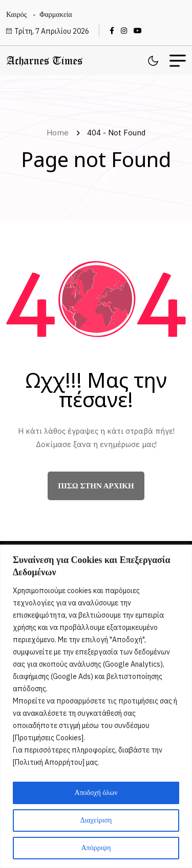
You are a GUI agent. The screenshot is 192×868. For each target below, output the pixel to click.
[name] (114, 31)
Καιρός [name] (16, 15)
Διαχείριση (96, 820)
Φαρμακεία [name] (56, 15)
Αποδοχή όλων (96, 793)
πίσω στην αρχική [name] (96, 486)
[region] (96, 706)
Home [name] (60, 133)
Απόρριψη (96, 848)
